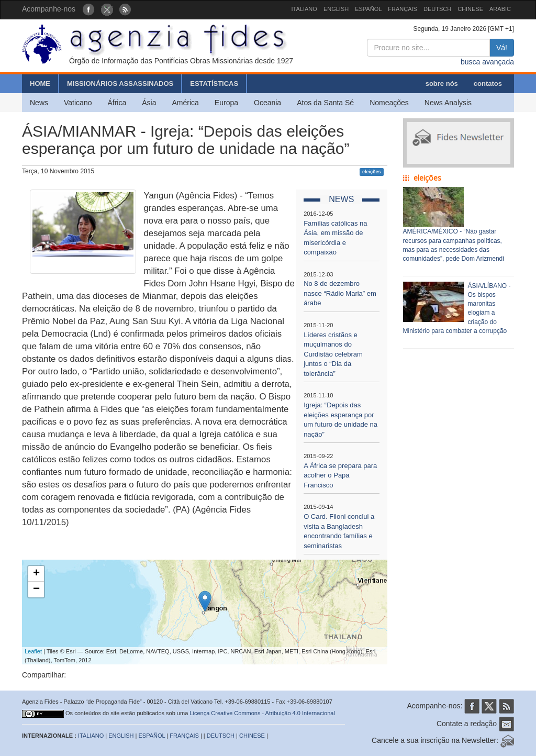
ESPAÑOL (368, 9)
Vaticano (78, 103)
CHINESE (470, 9)
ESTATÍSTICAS (214, 84)
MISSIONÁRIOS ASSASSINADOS (120, 84)
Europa (226, 103)
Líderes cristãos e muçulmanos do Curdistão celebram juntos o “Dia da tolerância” (333, 354)
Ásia (149, 103)
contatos (488, 84)
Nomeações (389, 103)
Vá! (502, 48)
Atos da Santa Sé (325, 103)
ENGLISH (336, 9)
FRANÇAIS (403, 9)
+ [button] (36, 574)
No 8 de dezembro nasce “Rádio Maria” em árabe (340, 293)
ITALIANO (304, 9)
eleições (372, 172)
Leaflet (33, 651)
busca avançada (487, 62)
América (186, 103)
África (117, 103)
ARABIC (500, 9)
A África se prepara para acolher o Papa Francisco (340, 475)
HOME (40, 84)
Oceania (267, 103)
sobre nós (442, 84)
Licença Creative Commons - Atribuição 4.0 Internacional (262, 713)
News (39, 103)
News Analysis (448, 103)
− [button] (36, 590)
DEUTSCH (437, 9)
